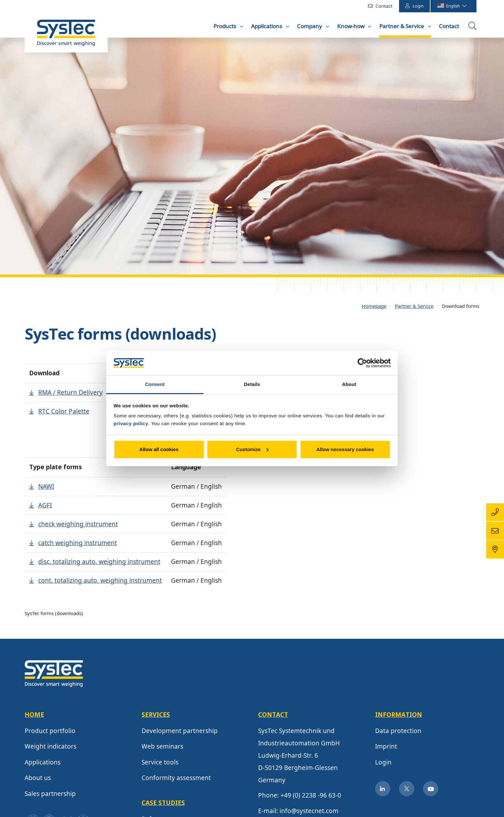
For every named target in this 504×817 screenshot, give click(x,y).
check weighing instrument (78, 525)
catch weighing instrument (78, 544)
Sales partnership (50, 795)
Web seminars (162, 748)
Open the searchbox (473, 28)
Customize (252, 449)
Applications (267, 26)
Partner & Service (402, 26)
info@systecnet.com (309, 812)
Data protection (398, 732)
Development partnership (180, 732)
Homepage (374, 307)
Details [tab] (252, 384)
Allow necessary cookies (345, 449)
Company (310, 26)
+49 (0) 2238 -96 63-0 (311, 797)
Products (225, 26)
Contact (384, 6)
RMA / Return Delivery (70, 394)
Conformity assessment (176, 779)
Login (414, 6)
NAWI (46, 488)
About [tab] (349, 384)
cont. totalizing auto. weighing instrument (100, 582)
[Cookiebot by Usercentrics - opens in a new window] (362, 363)
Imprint (386, 748)
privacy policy (131, 423)
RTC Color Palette (64, 413)
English (452, 6)
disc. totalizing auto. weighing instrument (99, 563)
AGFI (45, 507)
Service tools (160, 764)
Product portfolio (50, 732)
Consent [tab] (155, 384)
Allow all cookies (159, 449)
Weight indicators (51, 748)
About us (38, 779)
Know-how (351, 26)
